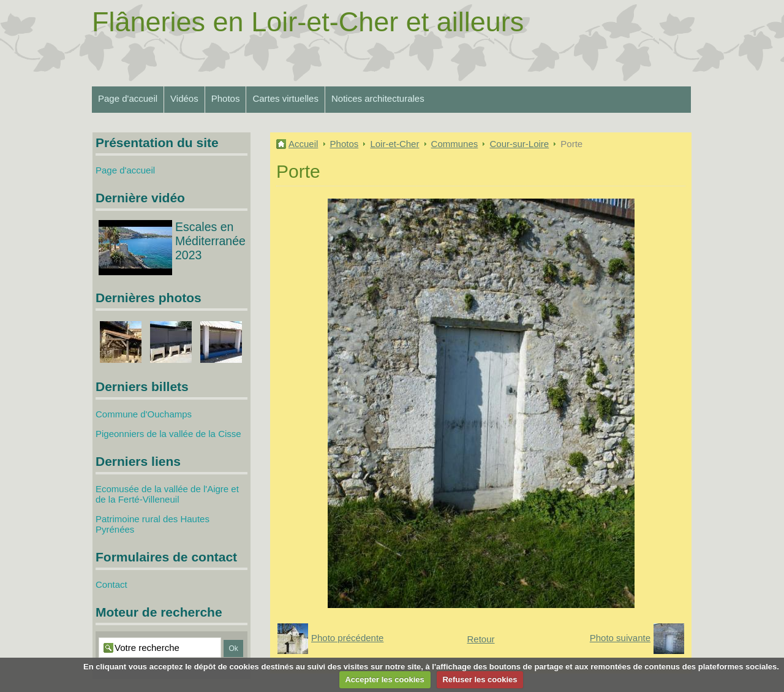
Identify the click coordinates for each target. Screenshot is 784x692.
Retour (481, 639)
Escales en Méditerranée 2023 (210, 241)
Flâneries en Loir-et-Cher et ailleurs (308, 22)
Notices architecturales (378, 98)
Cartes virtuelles (285, 98)
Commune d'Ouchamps (144, 414)
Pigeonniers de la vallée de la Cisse (168, 434)
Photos (226, 98)
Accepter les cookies (384, 679)
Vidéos (184, 98)
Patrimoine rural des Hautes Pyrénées (153, 524)
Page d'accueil (128, 98)
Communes (455, 144)
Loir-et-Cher (394, 144)
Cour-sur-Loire (519, 144)
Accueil (303, 144)
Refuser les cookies (480, 679)
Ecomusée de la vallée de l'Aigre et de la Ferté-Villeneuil (167, 494)
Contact (111, 584)
